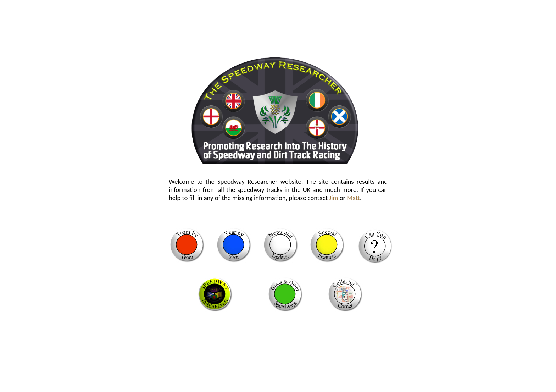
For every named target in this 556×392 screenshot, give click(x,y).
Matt (353, 198)
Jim (333, 198)
